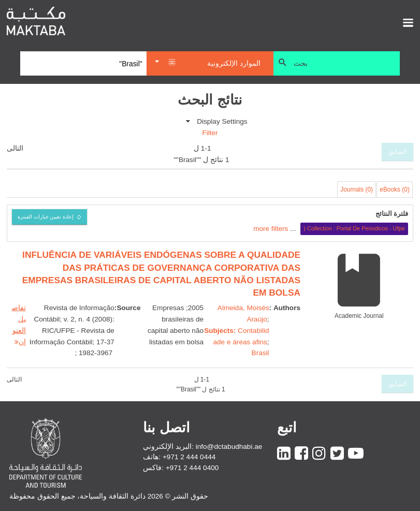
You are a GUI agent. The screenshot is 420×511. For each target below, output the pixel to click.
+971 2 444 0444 (189, 457)
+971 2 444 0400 (192, 468)
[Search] (83, 64)
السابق (397, 152)
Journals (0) (357, 189)
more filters (271, 228)
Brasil (260, 353)
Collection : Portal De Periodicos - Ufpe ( (354, 228)
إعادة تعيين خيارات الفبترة (46, 217)
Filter (210, 133)
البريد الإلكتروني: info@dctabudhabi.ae (202, 447)
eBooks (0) (395, 189)
